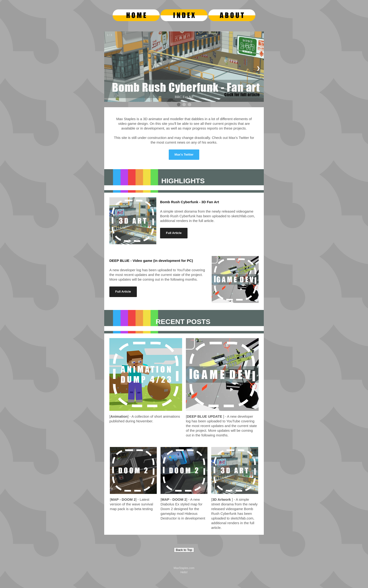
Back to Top (184, 550)
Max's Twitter (184, 155)
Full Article (174, 233)
